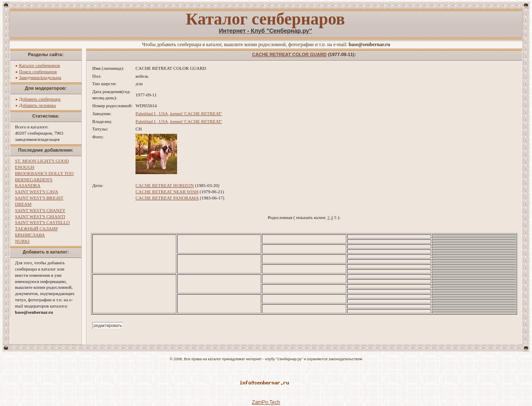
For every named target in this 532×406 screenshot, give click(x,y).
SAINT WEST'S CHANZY (40, 210)
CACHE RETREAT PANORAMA (167, 198)
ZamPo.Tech (266, 402)
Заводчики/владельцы (40, 77)
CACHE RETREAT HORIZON (165, 185)
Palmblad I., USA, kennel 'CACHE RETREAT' (179, 113)
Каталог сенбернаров (40, 65)
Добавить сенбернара (40, 99)
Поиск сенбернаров (38, 71)
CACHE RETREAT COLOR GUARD (289, 54)
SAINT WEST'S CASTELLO (42, 222)
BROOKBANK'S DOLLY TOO (44, 173)
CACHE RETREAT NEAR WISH (167, 192)
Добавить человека (38, 105)
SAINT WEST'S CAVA (37, 192)
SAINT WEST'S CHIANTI (40, 217)
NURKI (22, 241)
